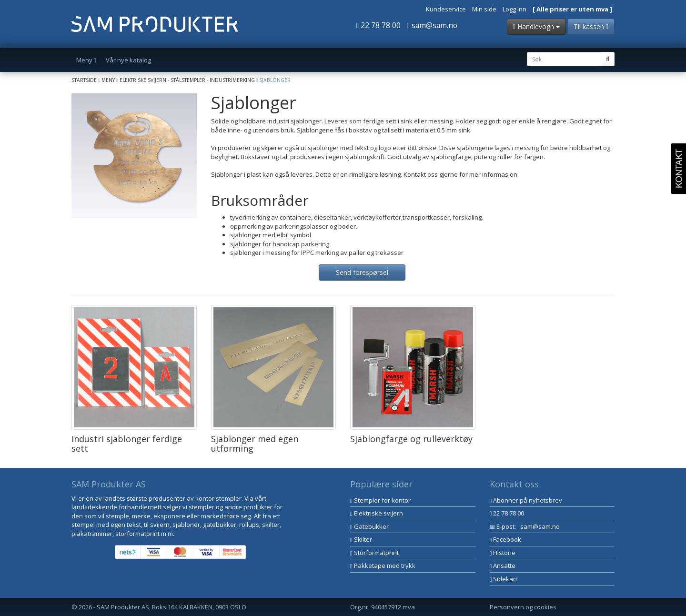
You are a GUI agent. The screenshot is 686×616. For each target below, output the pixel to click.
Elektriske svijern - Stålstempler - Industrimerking (187, 80)
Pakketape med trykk (383, 566)
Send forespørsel (362, 272)
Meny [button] (86, 60)
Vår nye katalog (128, 60)
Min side (484, 9)
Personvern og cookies (523, 607)
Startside (84, 80)
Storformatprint (374, 553)
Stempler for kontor (380, 500)
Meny (108, 80)
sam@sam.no (432, 25)
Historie (503, 553)
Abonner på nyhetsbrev (526, 500)
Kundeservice (446, 9)
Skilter (361, 539)
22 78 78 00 (379, 25)
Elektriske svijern (377, 513)
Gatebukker (369, 526)
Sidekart (504, 579)
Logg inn (514, 9)
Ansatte (503, 566)
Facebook (506, 539)
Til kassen (591, 26)
